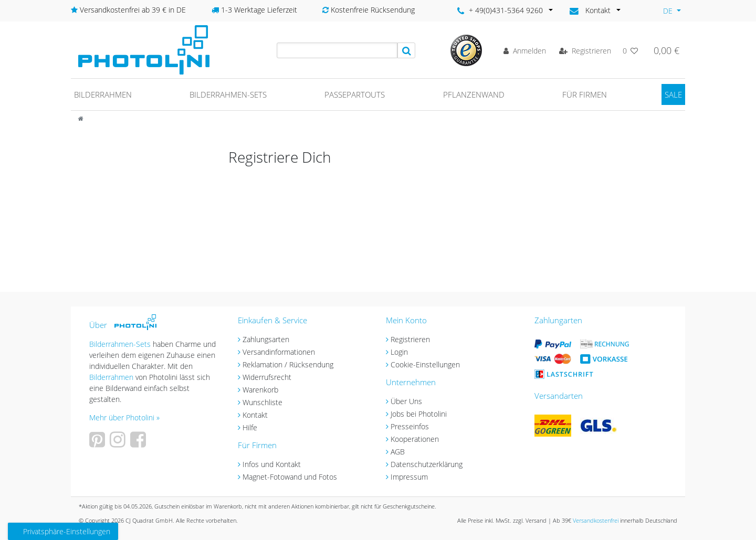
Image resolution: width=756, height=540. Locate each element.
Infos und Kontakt (272, 464)
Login (399, 352)
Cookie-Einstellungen (425, 364)
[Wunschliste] (631, 51)
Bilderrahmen (103, 94)
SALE (673, 94)
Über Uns (406, 401)
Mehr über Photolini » (124, 417)
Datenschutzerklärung (427, 464)
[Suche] (406, 50)
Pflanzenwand (474, 94)
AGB (398, 452)
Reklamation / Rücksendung (288, 364)
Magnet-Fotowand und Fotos (290, 477)
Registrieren (410, 339)
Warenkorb (260, 390)
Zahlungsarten (266, 339)
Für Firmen (585, 94)
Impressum (409, 477)
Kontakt (255, 415)
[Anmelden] (525, 51)
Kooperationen (415, 439)
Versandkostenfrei (596, 520)
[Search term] (337, 50)
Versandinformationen (279, 352)
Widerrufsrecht (267, 377)
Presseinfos (410, 426)
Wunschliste (262, 402)
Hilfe (250, 427)
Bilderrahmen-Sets (228, 94)
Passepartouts (355, 94)
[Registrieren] (585, 51)
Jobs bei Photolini (419, 414)
